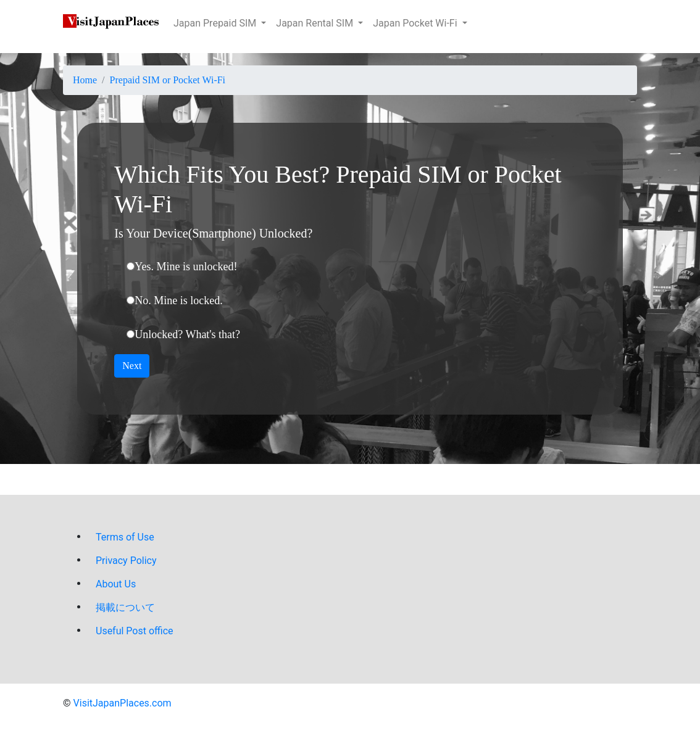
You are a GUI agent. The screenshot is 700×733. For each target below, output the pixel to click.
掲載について (125, 607)
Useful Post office (135, 631)
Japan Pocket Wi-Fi (416, 23)
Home (85, 80)
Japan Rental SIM (316, 23)
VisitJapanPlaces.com (123, 703)
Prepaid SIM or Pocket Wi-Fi (168, 80)
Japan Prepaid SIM (216, 23)
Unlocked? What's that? (187, 334)
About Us (116, 584)
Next (132, 366)
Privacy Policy (126, 561)
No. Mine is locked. (178, 300)
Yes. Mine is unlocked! (186, 267)
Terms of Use (125, 537)
